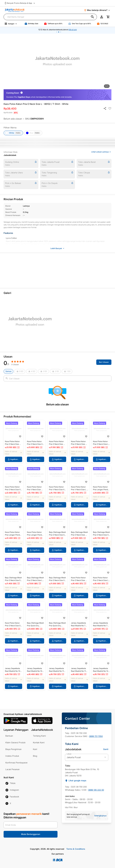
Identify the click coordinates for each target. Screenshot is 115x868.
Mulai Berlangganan (31, 833)
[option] (57, 62)
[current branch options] (87, 757)
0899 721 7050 (96, 736)
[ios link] (42, 721)
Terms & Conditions (76, 849)
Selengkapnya (100, 816)
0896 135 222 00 (96, 790)
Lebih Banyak (58, 248)
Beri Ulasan (104, 361)
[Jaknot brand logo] (15, 10)
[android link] (16, 721)
